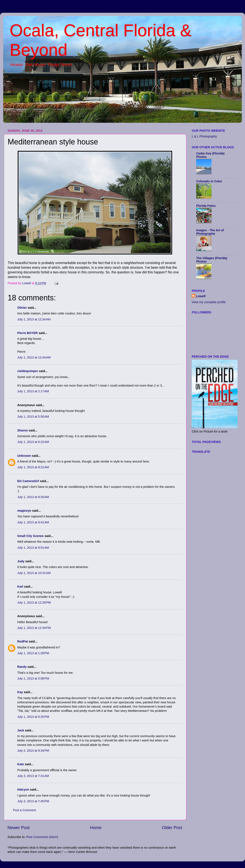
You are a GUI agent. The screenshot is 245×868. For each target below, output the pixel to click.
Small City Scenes (30, 536)
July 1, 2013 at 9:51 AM (33, 548)
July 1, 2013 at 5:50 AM (33, 417)
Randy (22, 667)
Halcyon (23, 789)
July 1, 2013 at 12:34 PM (34, 628)
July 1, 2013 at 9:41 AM (33, 522)
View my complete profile (209, 302)
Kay (20, 692)
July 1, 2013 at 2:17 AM (33, 391)
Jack (21, 730)
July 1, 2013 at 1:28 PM (33, 653)
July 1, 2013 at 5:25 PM (33, 717)
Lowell (201, 296)
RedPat (23, 641)
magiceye (24, 511)
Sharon (23, 430)
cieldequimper (28, 371)
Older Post (172, 828)
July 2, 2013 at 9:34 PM (33, 751)
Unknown (24, 456)
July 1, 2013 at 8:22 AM (33, 467)
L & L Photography (204, 136)
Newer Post (19, 828)
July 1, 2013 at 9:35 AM (33, 497)
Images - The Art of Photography (210, 232)
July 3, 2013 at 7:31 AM (33, 776)
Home (96, 828)
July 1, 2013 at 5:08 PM (33, 678)
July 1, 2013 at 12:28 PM (34, 602)
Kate (21, 764)
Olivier (22, 308)
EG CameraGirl (28, 481)
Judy (21, 561)
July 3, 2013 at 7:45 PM (33, 801)
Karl (20, 587)
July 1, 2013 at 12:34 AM (34, 319)
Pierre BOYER (27, 333)
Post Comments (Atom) (42, 837)
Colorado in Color (209, 181)
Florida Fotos (206, 206)
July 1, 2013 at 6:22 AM (33, 442)
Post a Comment (24, 810)
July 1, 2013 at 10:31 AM (34, 573)
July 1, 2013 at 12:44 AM (34, 357)
